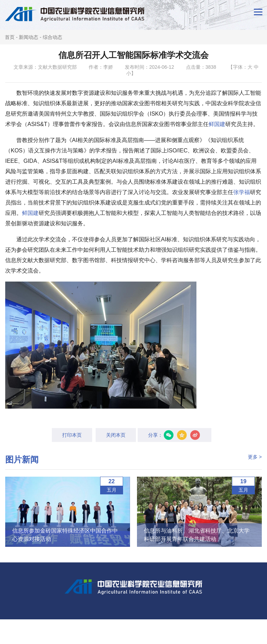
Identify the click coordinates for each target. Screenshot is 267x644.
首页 (10, 37)
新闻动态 (29, 37)
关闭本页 (116, 435)
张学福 (242, 192)
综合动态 (52, 37)
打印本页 (72, 435)
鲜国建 (217, 124)
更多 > (255, 457)
